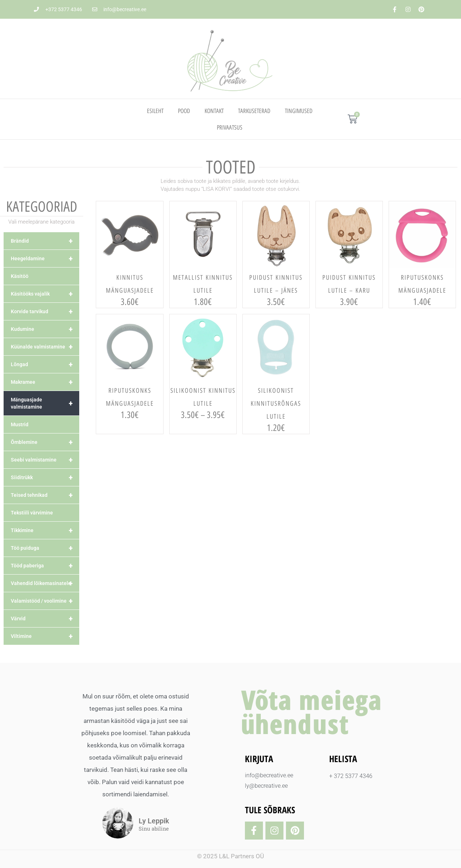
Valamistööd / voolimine (45, 601)
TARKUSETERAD (254, 111)
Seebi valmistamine (45, 460)
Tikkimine (45, 530)
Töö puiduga (45, 548)
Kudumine (45, 329)
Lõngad (45, 364)
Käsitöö (20, 276)
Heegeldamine (45, 258)
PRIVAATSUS (230, 127)
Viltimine (45, 636)
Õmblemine (45, 442)
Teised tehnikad (45, 495)
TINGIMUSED (299, 111)
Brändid (45, 241)
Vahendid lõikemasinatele (45, 583)
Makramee (45, 382)
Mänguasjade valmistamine (45, 403)
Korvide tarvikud (45, 311)
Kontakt (214, 111)
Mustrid (20, 424)
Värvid (45, 619)
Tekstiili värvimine (32, 513)
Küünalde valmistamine (45, 347)
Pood (184, 111)
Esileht (155, 111)
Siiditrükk (45, 477)
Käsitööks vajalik (45, 294)
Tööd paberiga (45, 566)
